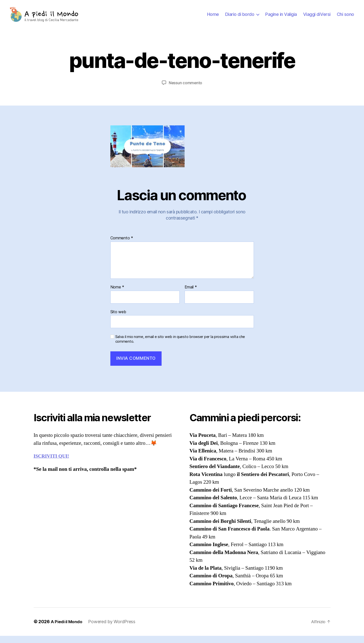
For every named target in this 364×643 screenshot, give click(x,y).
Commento (122, 246)
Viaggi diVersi (317, 18)
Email (191, 295)
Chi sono (345, 18)
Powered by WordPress (114, 629)
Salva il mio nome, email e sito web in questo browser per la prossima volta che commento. (180, 347)
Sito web (118, 319)
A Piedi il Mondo (68, 629)
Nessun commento (185, 90)
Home (213, 18)
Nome (117, 295)
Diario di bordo (240, 18)
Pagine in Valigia (281, 18)
